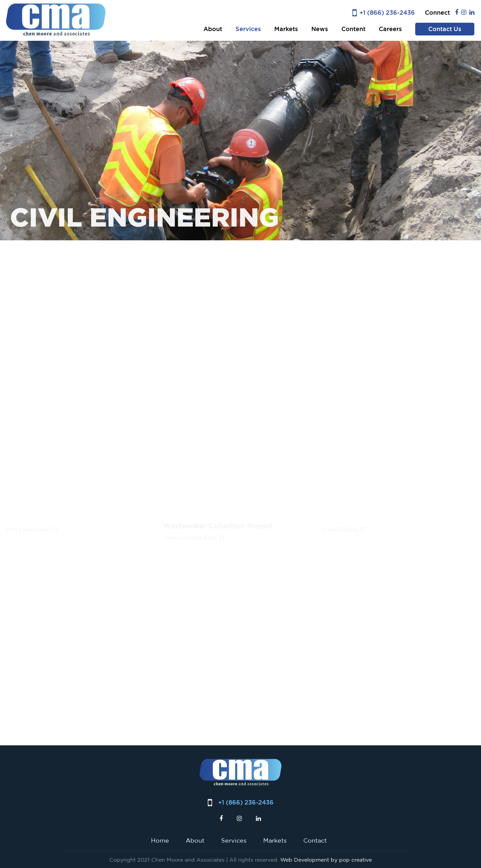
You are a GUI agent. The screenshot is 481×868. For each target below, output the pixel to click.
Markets (286, 29)
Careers (390, 29)
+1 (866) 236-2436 (387, 13)
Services (248, 29)
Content (353, 29)
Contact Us (445, 29)
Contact (315, 840)
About (213, 29)
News (320, 29)
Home (160, 840)
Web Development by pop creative (326, 860)
